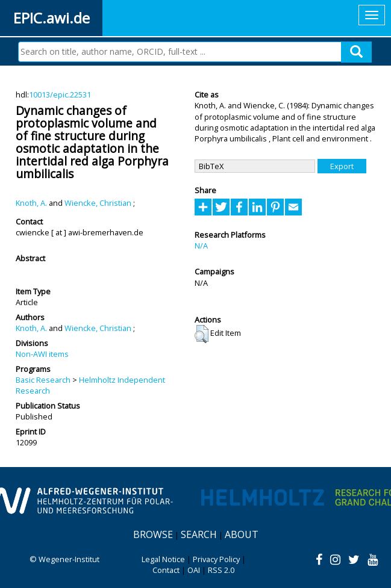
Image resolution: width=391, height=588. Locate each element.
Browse (153, 534)
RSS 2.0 (221, 570)
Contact (166, 570)
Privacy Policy (216, 559)
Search (199, 534)
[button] (202, 334)
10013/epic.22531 (60, 94)
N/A (201, 246)
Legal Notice (163, 559)
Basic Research (43, 380)
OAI (194, 570)
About (242, 534)
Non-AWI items (42, 354)
